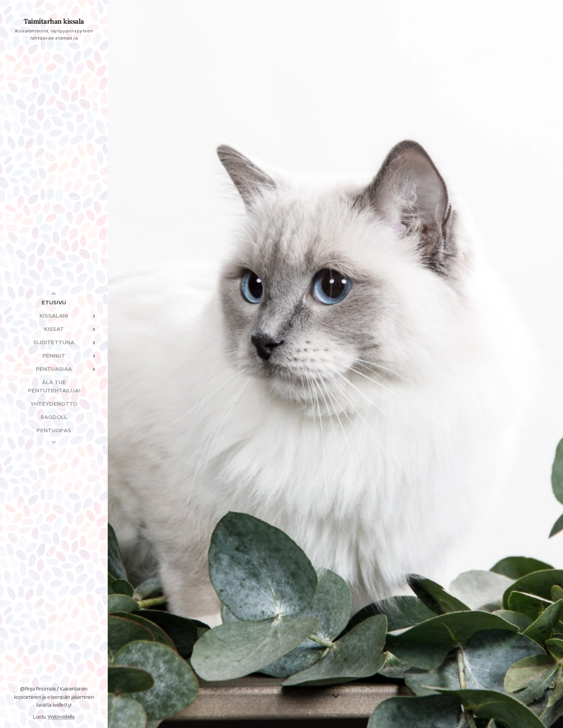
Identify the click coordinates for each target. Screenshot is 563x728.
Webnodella (61, 717)
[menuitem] (54, 302)
